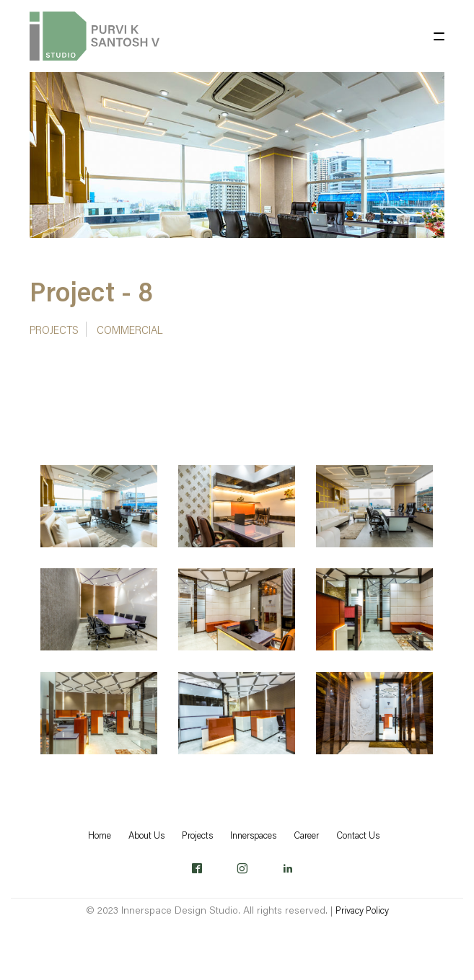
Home (100, 835)
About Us (146, 835)
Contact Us (358, 835)
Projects (54, 329)
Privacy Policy (362, 910)
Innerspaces (253, 835)
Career (306, 835)
